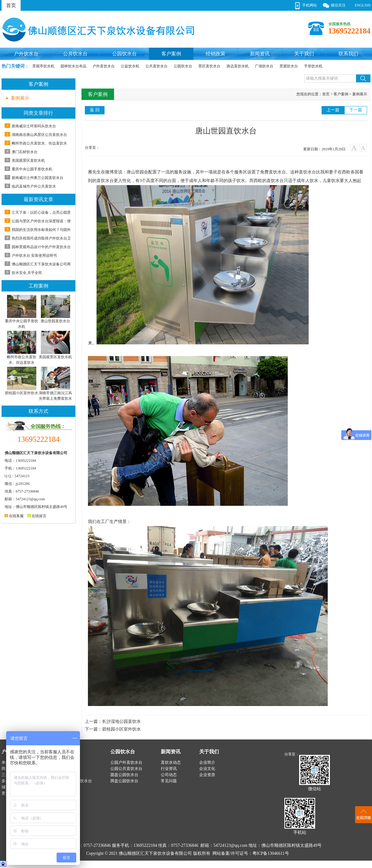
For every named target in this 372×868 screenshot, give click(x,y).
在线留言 (37, 516)
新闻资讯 (260, 54)
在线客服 (14, 516)
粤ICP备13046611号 (271, 853)
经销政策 (216, 54)
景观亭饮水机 (43, 66)
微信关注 (338, 5)
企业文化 (207, 769)
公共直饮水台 (156, 66)
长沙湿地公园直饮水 (121, 721)
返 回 (95, 110)
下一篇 (356, 110)
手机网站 (310, 5)
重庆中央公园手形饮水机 (32, 169)
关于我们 (304, 54)
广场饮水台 (264, 66)
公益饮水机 (130, 66)
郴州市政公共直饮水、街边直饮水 (39, 143)
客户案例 (171, 54)
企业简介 (207, 762)
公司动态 (169, 775)
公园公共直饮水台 (126, 769)
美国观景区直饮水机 (28, 161)
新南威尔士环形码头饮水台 (34, 126)
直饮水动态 (171, 762)
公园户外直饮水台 (126, 762)
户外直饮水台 (104, 66)
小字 (363, 148)
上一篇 (333, 110)
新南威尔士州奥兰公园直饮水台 (38, 178)
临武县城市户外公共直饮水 (34, 186)
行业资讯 (169, 769)
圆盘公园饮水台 (124, 775)
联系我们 (348, 54)
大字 (354, 148)
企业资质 (207, 775)
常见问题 (169, 781)
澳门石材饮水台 (25, 152)
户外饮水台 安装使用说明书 (34, 256)
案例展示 (20, 98)
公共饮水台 (75, 54)
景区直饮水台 (209, 66)
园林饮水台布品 (73, 66)
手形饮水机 (313, 66)
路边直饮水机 (238, 66)
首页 (11, 5)
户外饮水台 (26, 54)
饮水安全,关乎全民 (27, 273)
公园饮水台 (125, 54)
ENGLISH (363, 5)
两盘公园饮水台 (124, 781)
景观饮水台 (289, 66)
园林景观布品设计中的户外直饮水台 (41, 247)
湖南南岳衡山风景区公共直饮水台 (39, 135)
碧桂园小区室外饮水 (121, 729)
